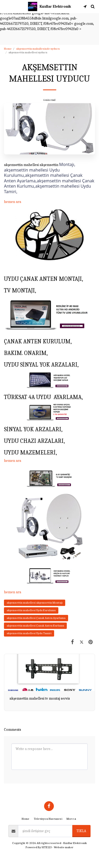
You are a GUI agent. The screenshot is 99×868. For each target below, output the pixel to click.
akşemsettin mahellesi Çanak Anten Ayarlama (36, 618)
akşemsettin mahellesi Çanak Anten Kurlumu (35, 626)
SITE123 (47, 847)
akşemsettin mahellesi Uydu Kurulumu (31, 610)
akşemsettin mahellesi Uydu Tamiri (29, 633)
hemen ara (13, 202)
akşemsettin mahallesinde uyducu (38, 49)
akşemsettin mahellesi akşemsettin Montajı (35, 603)
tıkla (81, 831)
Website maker (64, 847)
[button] (6, 6)
